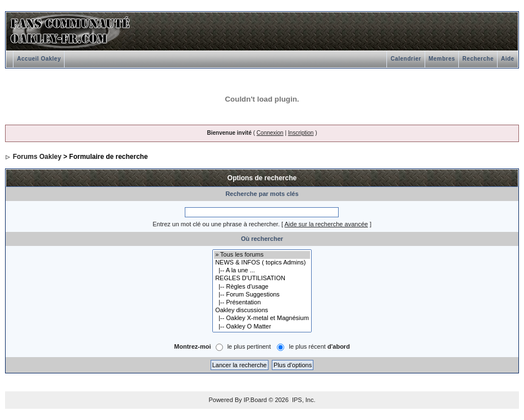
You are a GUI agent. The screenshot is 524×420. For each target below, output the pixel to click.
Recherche (478, 59)
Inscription (301, 133)
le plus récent (319, 346)
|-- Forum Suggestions (262, 295)
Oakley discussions (262, 311)
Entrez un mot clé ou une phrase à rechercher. (216, 224)
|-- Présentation (262, 303)
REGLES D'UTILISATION (262, 279)
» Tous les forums (262, 255)
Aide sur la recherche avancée (327, 224)
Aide (508, 59)
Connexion (270, 133)
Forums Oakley (37, 157)
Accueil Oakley (39, 59)
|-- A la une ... (262, 271)
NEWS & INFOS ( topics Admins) (262, 263)
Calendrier (405, 59)
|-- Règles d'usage (262, 287)
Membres (442, 59)
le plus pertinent (249, 346)
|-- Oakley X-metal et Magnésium (262, 318)
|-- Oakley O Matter (262, 327)
